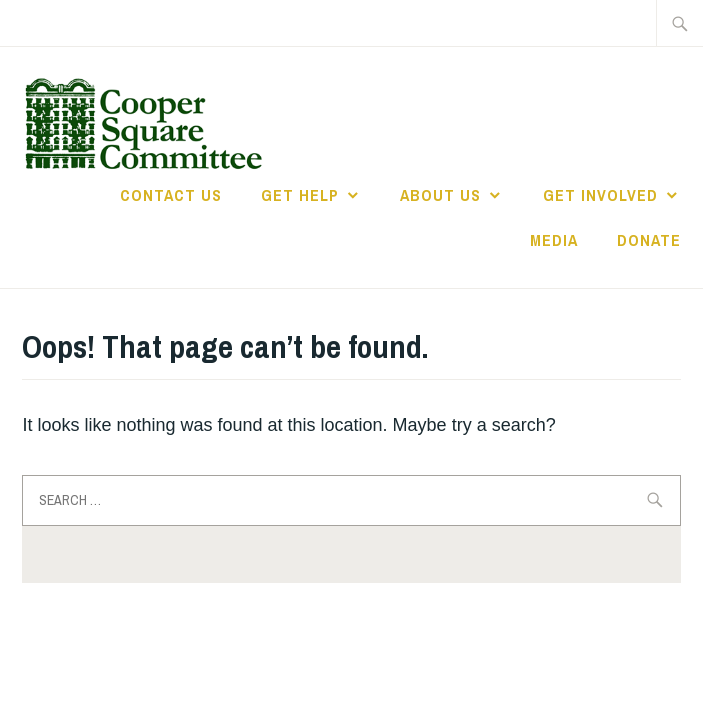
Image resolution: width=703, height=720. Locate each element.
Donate (649, 240)
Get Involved (600, 195)
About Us (440, 195)
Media (554, 240)
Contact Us (171, 195)
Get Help (300, 195)
